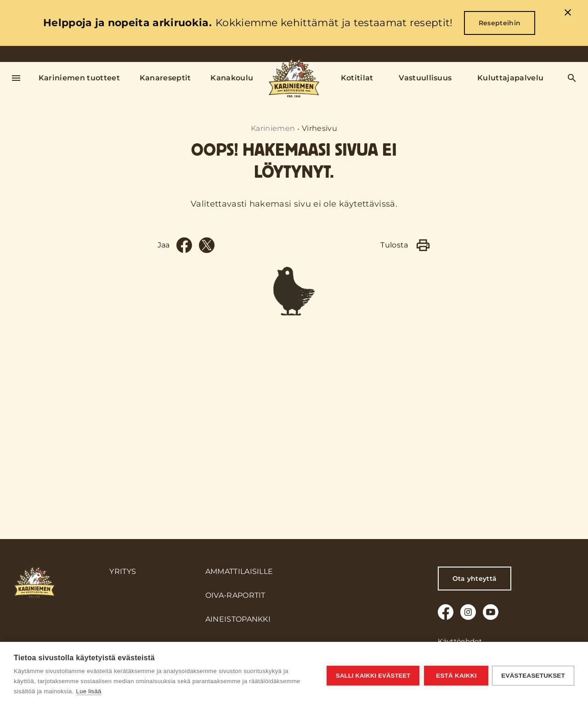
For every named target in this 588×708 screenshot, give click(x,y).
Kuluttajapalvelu (510, 78)
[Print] (423, 427)
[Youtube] (491, 612)
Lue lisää (89, 691)
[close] (568, 14)
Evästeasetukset (533, 675)
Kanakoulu (232, 78)
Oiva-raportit (235, 595)
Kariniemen (273, 128)
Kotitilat (357, 78)
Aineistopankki (238, 619)
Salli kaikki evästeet (372, 675)
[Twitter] (207, 427)
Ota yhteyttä (475, 579)
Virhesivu (319, 128)
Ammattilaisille (239, 571)
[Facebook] (184, 427)
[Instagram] (468, 612)
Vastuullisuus (425, 78)
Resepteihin (500, 23)
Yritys (123, 571)
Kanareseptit (165, 78)
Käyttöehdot (460, 641)
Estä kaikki (455, 675)
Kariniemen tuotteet (79, 78)
